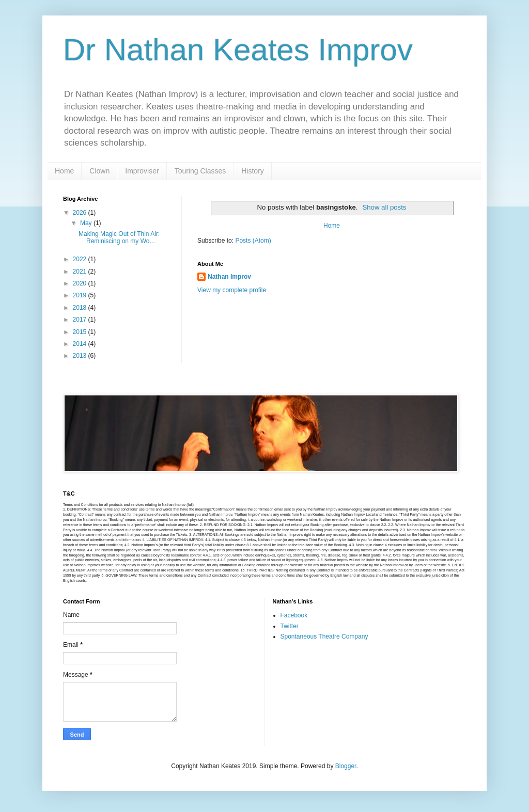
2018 (81, 308)
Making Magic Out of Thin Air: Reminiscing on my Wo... (119, 237)
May (87, 223)
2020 (81, 283)
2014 (81, 344)
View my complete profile (232, 290)
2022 (81, 259)
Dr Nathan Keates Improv (238, 50)
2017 (81, 320)
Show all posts (384, 207)
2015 (81, 332)
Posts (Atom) (253, 241)
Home (64, 171)
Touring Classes (200, 171)
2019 (81, 295)
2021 (81, 272)
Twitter (290, 626)
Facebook (294, 615)
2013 (81, 356)
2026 (81, 213)
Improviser (142, 171)
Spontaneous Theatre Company (324, 636)
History (253, 171)
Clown (99, 171)
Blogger (346, 766)
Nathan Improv (229, 277)
